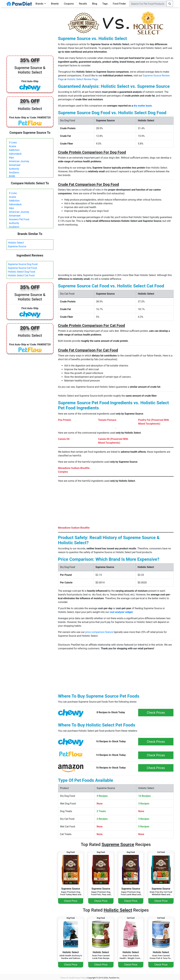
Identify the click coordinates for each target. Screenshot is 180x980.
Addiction (14, 150)
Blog (95, 4)
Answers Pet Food (19, 219)
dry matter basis (143, 106)
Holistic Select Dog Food (22, 272)
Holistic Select (16, 243)
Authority (14, 169)
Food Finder (119, 4)
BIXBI (12, 176)
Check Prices (156, 713)
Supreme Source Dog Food (23, 264)
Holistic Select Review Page (83, 79)
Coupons (69, 4)
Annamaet (15, 165)
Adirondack (15, 154)
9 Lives (13, 143)
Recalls (83, 4)
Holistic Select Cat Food (21, 275)
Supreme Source (17, 246)
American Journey (19, 161)
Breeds (55, 4)
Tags (105, 4)
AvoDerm (14, 173)
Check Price (71, 901)
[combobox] (148, 4)
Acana (13, 146)
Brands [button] (40, 4)
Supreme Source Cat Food (22, 268)
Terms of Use (66, 978)
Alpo (12, 158)
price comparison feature (99, 632)
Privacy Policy (80, 978)
